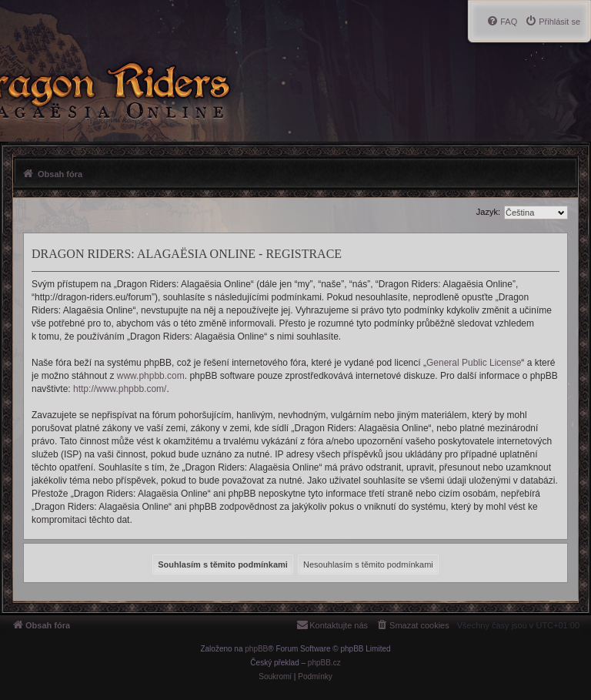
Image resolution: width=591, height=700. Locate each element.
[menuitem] (553, 22)
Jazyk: (488, 212)
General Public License (474, 363)
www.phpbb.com (151, 376)
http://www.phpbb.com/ (120, 389)
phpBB (256, 649)
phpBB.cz (324, 663)
